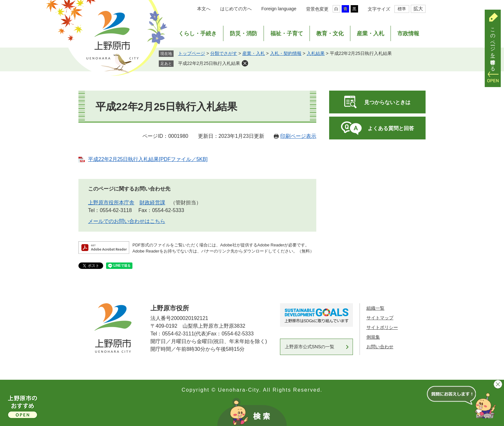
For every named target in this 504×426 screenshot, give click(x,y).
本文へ (204, 9)
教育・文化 (330, 34)
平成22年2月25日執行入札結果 (209, 63)
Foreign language (279, 9)
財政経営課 (152, 203)
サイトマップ (380, 318)
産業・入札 (370, 34)
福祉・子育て (287, 34)
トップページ (192, 53)
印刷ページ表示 (298, 136)
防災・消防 (243, 34)
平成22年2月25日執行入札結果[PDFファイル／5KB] (148, 159)
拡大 (418, 9)
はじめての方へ (236, 9)
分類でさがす (224, 53)
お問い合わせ (380, 347)
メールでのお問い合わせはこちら (127, 221)
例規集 (373, 337)
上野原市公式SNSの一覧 (310, 347)
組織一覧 (375, 308)
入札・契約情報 (286, 53)
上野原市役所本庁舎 (111, 203)
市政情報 (408, 34)
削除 (245, 63)
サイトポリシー (382, 327)
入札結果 (316, 53)
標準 (402, 9)
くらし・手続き (198, 34)
